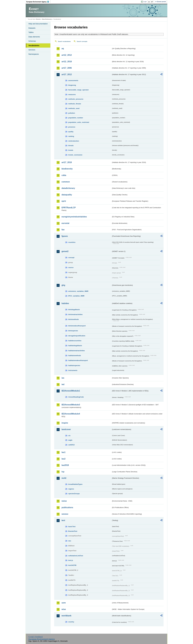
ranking (71, 136)
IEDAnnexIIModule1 (71, 391)
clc (69, 436)
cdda (64, 175)
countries (72, 242)
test (63, 520)
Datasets (32, 28)
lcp (63, 472)
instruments (73, 370)
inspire (65, 423)
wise (64, 609)
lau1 (64, 452)
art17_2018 (67, 162)
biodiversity (67, 169)
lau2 (64, 459)
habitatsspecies (74, 365)
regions (71, 489)
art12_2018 (67, 62)
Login (145, 2)
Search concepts (82, 41)
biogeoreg (72, 85)
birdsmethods (74, 319)
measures (72, 94)
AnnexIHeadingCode (76, 397)
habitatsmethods (75, 356)
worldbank (66, 616)
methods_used (74, 108)
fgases (65, 236)
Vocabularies (34, 45)
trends (71, 150)
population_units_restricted (79, 122)
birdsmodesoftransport (77, 326)
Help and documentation (38, 24)
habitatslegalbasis (75, 346)
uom (64, 603)
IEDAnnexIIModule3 (71, 405)
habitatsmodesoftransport (78, 360)
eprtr (64, 201)
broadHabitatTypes (75, 484)
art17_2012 (67, 74)
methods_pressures (76, 99)
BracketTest (73, 531)
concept (71, 258)
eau (70, 541)
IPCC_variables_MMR (76, 296)
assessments (73, 80)
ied (63, 384)
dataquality (67, 195)
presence (72, 127)
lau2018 (65, 465)
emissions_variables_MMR (78, 291)
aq (63, 49)
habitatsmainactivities (77, 351)
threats (71, 146)
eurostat (65, 223)
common (66, 182)
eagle (70, 440)
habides (65, 303)
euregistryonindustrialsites (74, 217)
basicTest (72, 527)
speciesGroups (74, 494)
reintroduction (74, 141)
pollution (72, 113)
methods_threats (75, 104)
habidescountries (75, 341)
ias (63, 378)
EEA (39, 2)
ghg (63, 285)
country (71, 622)
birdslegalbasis (74, 310)
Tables (31, 32)
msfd (64, 478)
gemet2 (65, 251)
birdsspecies (73, 331)
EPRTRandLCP (69, 208)
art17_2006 (67, 68)
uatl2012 (71, 445)
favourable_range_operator (79, 90)
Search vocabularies (64, 41)
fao (63, 230)
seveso (65, 514)
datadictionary (68, 188)
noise (64, 501)
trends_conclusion (75, 155)
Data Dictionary (47, 19)
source (71, 267)
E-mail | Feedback (36, 637)
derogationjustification (77, 336)
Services (32, 50)
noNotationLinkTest (76, 556)
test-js (71, 560)
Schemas (32, 41)
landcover (66, 429)
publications (67, 507)
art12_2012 (67, 55)
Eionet (38, 19)
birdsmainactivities (75, 314)
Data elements (34, 37)
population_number (76, 118)
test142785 (72, 565)
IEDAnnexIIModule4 (71, 414)
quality (71, 132)
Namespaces (34, 54)
